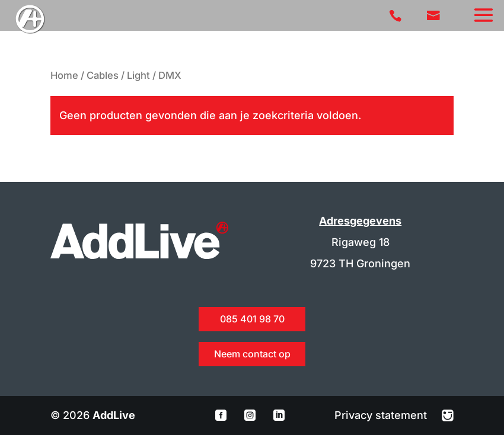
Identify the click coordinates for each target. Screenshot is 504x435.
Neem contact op (252, 354)
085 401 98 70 (252, 319)
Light (138, 75)
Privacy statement (382, 415)
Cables (103, 75)
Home (64, 75)
